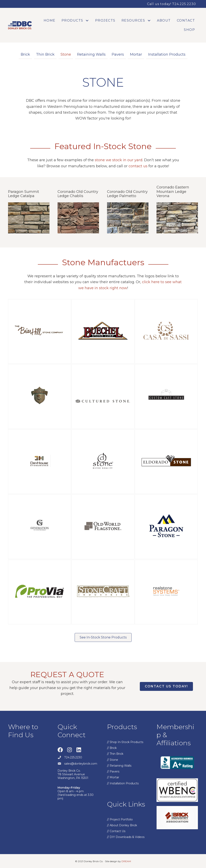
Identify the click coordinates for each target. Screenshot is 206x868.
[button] (87, 21)
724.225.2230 (73, 757)
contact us (138, 166)
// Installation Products (123, 783)
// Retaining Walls (119, 766)
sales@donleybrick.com (81, 764)
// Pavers (113, 771)
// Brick (112, 748)
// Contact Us (116, 831)
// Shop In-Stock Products (125, 742)
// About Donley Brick (122, 825)
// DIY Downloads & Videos (126, 837)
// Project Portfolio (120, 819)
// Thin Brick (115, 754)
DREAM (126, 861)
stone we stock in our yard (119, 160)
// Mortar (113, 777)
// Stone (113, 760)
